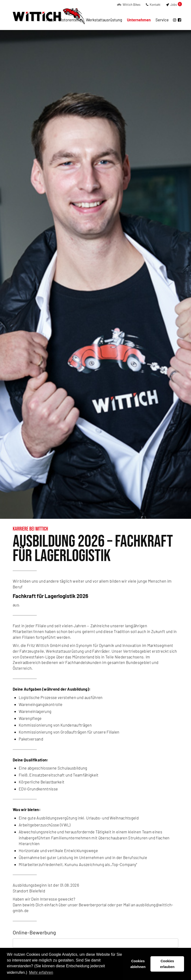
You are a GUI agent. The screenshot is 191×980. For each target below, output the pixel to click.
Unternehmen (139, 20)
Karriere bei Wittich (30, 529)
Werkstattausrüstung (104, 20)
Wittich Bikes (129, 5)
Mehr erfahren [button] (41, 972)
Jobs (174, 5)
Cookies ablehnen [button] (138, 964)
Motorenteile (70, 20)
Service (162, 20)
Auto (50, 20)
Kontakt (153, 5)
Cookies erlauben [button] (167, 964)
